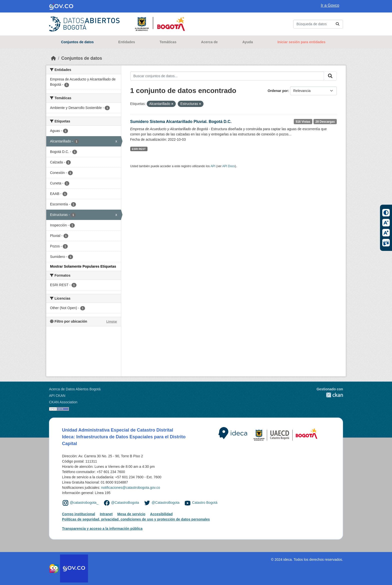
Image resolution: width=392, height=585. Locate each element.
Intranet (106, 514)
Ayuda (247, 42)
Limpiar (112, 322)
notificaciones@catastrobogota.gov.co (130, 488)
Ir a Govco (330, 5)
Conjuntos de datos (77, 42)
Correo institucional (78, 514)
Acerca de (209, 42)
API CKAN (57, 396)
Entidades (127, 42)
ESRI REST (139, 149)
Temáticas (168, 42)
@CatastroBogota (125, 503)
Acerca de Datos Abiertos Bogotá (75, 389)
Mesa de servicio (131, 514)
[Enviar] (337, 24)
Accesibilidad (161, 514)
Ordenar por (278, 91)
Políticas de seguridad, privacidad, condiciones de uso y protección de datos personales (136, 519)
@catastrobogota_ (84, 503)
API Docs (229, 166)
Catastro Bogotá (205, 503)
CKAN (330, 395)
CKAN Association (63, 402)
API (213, 166)
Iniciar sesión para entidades (301, 42)
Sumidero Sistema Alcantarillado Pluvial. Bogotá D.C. (181, 122)
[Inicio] (53, 58)
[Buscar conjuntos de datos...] (318, 24)
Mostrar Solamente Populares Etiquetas (83, 266)
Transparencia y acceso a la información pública (102, 529)
